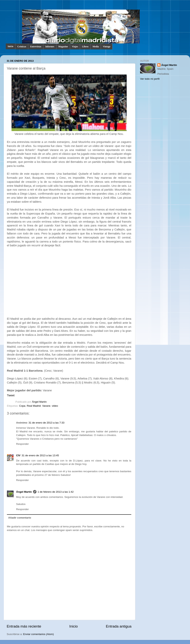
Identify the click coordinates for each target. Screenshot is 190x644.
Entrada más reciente (24, 626)
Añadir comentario (20, 518)
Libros (85, 47)
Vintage (107, 47)
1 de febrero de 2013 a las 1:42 (56, 492)
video (55, 406)
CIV (18, 455)
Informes (50, 47)
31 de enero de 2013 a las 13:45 (40, 455)
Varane (46, 406)
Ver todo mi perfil (150, 79)
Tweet (11, 395)
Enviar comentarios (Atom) (39, 634)
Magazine (63, 47)
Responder (22, 444)
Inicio (10, 46)
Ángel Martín (39, 402)
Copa (22, 406)
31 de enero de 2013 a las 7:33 (47, 423)
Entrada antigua (119, 626)
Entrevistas (36, 47)
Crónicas (22, 47)
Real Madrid (34, 406)
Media (96, 47)
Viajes (75, 47)
